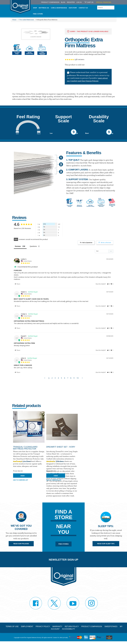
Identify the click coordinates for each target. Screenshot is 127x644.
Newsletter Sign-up (63, 560)
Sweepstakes (111, 626)
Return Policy (72, 626)
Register (71, 2)
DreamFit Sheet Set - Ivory (61, 447)
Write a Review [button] (106, 243)
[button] (108, 284)
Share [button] (18, 284)
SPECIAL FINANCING (104, 2)
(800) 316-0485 (64, 638)
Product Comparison (92, 626)
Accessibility (68, 629)
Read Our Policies (21, 544)
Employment (27, 626)
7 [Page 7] (68, 378)
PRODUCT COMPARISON (50, 2)
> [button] (82, 378)
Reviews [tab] (18, 246)
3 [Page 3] (55, 378)
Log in (79, 2)
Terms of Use (12, 626)
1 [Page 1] (49, 378)
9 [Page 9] (74, 378)
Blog (63, 2)
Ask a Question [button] (87, 243)
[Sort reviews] (104, 251)
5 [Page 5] (61, 378)
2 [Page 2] (52, 378)
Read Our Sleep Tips (106, 544)
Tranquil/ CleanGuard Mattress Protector (25, 448)
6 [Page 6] (65, 378)
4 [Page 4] (58, 378)
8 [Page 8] (71, 378)
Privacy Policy (43, 626)
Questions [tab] (33, 246)
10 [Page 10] (78, 378)
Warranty (57, 626)
